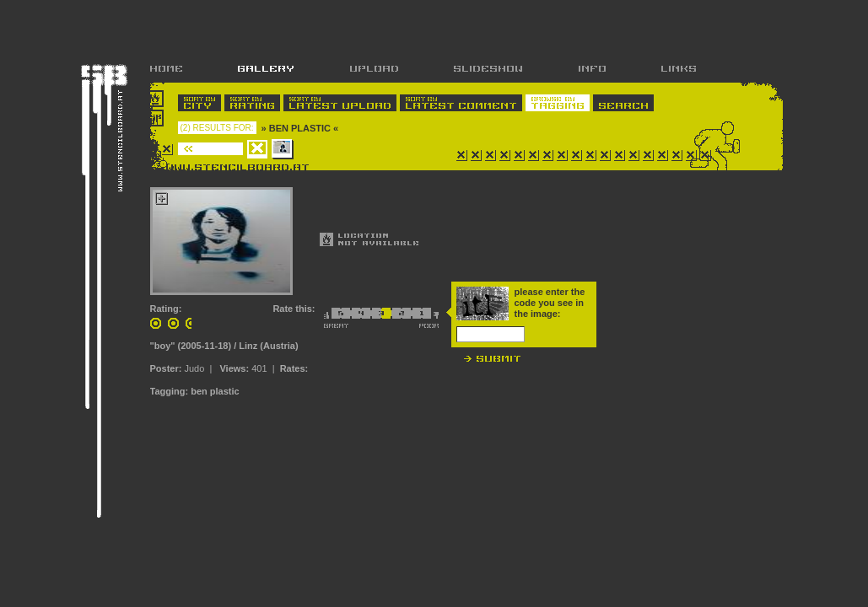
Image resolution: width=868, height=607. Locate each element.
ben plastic (215, 391)
